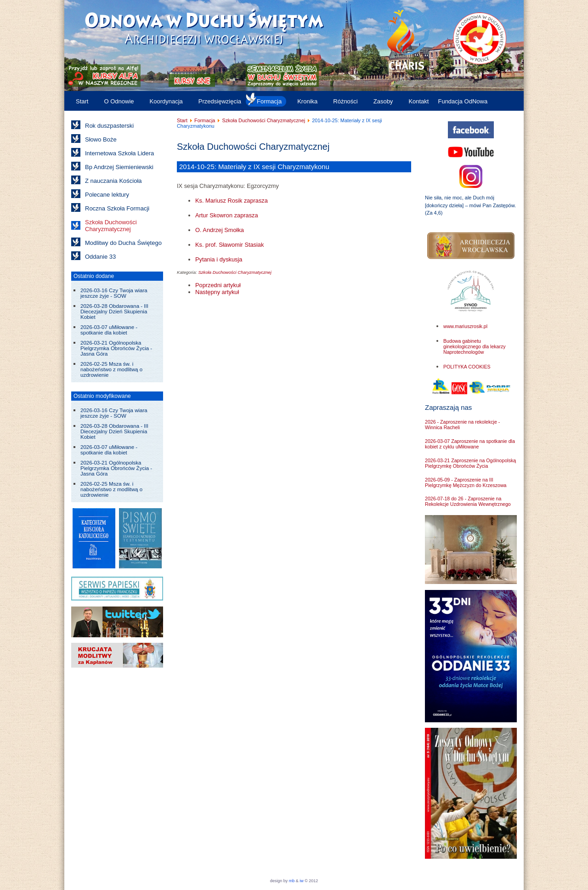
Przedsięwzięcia (220, 101)
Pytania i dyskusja (219, 259)
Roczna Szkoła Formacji (117, 208)
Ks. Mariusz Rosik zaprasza (232, 201)
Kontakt (418, 101)
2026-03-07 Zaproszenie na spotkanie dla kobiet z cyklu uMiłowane (470, 444)
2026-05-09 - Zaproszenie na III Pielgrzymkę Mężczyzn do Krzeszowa (466, 482)
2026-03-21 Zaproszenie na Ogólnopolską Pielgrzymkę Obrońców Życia (470, 463)
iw (301, 881)
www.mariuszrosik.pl (465, 326)
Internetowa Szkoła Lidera (119, 153)
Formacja (269, 101)
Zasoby (383, 101)
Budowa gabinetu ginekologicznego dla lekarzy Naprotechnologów (475, 346)
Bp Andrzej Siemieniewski (119, 167)
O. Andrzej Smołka (220, 230)
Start (82, 101)
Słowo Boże (101, 139)
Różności (345, 101)
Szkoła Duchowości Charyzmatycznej (111, 226)
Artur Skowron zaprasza (227, 215)
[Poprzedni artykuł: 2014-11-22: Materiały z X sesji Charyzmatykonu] (218, 285)
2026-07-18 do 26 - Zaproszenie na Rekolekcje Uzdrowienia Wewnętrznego (468, 501)
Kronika (307, 101)
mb (292, 881)
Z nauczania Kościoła (113, 181)
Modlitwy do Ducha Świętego (123, 243)
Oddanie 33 (100, 257)
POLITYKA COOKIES (467, 367)
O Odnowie (119, 101)
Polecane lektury (107, 195)
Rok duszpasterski (109, 126)
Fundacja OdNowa (463, 101)
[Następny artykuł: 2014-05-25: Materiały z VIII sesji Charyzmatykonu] (217, 292)
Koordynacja (166, 101)
